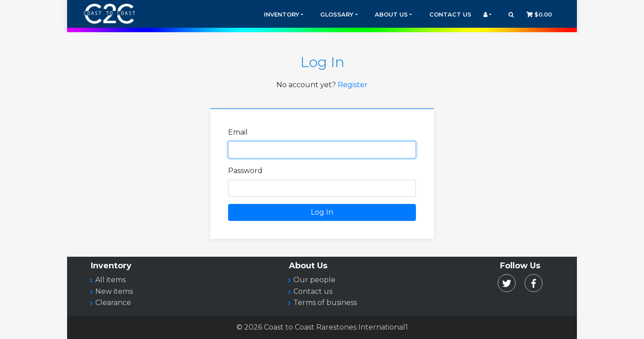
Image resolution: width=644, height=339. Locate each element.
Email (238, 132)
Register (353, 85)
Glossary (337, 15)
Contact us (313, 291)
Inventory (282, 15)
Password (245, 171)
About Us (391, 15)
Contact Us (450, 15)
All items (110, 280)
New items (114, 291)
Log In (322, 212)
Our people (314, 280)
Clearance (113, 303)
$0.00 (539, 15)
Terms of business (325, 303)
